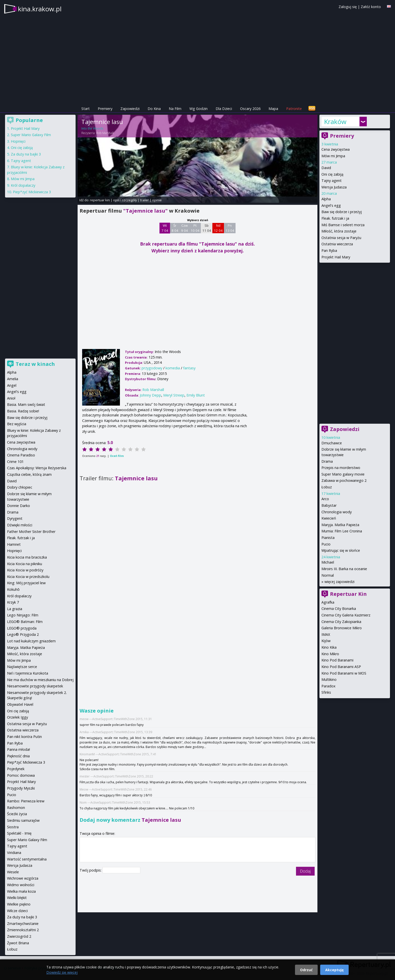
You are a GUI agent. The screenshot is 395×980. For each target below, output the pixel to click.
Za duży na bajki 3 (26, 154)
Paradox (328, 686)
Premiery (105, 109)
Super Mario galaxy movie (343, 474)
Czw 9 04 (185, 228)
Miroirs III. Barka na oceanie (344, 569)
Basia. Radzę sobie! (23, 411)
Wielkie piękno (19, 904)
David (326, 168)
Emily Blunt (196, 395)
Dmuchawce (332, 443)
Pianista (328, 538)
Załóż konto (371, 7)
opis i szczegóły (125, 200)
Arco (325, 499)
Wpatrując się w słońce (341, 550)
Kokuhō (13, 589)
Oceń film (117, 456)
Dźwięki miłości (20, 525)
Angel (12, 385)
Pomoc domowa (21, 775)
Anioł (11, 398)
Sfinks (326, 692)
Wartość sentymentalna (27, 859)
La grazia (15, 609)
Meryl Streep (174, 395)
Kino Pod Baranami (337, 660)
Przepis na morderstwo (341, 468)
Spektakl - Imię (19, 833)
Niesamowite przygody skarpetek (35, 686)
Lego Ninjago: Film (23, 615)
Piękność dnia (18, 756)
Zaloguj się (348, 7)
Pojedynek (16, 769)
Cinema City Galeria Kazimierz (346, 615)
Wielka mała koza (21, 891)
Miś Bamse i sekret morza (343, 225)
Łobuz (327, 487)
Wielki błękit (17, 898)
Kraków (335, 122)
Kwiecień (329, 518)
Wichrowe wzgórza (23, 878)
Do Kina (154, 109)
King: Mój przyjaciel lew (26, 583)
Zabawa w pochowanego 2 (344, 480)
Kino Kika (329, 647)
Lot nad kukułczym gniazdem (31, 641)
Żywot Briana (18, 943)
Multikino (329, 679)
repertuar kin (100, 200)
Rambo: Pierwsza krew (26, 801)
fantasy (189, 368)
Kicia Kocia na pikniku (25, 564)
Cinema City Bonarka (339, 609)
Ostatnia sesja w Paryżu (341, 238)
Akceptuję (334, 970)
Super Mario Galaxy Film (31, 135)
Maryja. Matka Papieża (340, 525)
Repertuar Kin (348, 594)
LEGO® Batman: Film (25, 622)
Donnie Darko (19, 506)
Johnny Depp (151, 395)
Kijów (326, 641)
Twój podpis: (91, 870)
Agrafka (328, 602)
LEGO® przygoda (22, 628)
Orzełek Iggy (18, 717)
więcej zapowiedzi (339, 582)
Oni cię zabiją (332, 174)
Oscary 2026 (250, 109)
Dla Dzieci (224, 109)
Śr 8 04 (175, 228)
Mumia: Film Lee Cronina (342, 531)
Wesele (13, 872)
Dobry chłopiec (20, 487)
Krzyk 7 (13, 602)
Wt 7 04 (165, 228)
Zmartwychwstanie (23, 924)
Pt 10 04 (195, 228)
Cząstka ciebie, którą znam (29, 474)
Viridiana (14, 853)
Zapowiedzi (130, 109)
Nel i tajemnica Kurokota (28, 673)
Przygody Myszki (21, 788)
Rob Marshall (105, 133)
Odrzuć (306, 970)
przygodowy (152, 368)
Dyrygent (15, 518)
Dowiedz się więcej (62, 972)
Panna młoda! (19, 749)
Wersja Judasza (334, 187)
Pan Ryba (329, 250)
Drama (327, 461)
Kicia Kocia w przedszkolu (28, 577)
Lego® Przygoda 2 (23, 634)
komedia (173, 368)
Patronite (294, 109)
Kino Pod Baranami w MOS (344, 673)
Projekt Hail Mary (336, 257)
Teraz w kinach (35, 364)
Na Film (175, 109)
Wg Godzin (199, 109)
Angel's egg (331, 205)
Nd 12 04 (218, 228)
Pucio (326, 544)
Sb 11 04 (207, 228)
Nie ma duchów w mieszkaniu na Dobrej (40, 680)
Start (86, 109)
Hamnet (14, 544)
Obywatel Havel (20, 704)
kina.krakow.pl (40, 9)
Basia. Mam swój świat (26, 404)
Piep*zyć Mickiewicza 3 (32, 192)
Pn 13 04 (230, 228)
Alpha (326, 199)
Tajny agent (332, 181)
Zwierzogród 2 (19, 936)
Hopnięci (18, 141)
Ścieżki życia (17, 814)
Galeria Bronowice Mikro (342, 628)
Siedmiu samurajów (23, 820)
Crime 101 (15, 462)
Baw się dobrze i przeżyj (342, 212)
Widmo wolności (21, 885)
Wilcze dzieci (17, 911)
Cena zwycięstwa (336, 149)
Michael (328, 562)
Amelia (13, 379)
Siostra (13, 827)
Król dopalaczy (23, 185)
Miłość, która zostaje (339, 231)
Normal (328, 575)
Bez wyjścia (17, 424)
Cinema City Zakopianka (341, 622)
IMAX (326, 634)
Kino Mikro (330, 654)
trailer (144, 200)
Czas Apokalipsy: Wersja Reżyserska (37, 468)
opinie (157, 200)
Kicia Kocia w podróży (25, 570)
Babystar (329, 505)
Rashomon (16, 808)
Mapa (273, 109)
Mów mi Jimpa (333, 156)
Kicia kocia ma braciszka (27, 557)
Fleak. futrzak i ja (335, 218)
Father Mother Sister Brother (31, 532)
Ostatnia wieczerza (337, 244)
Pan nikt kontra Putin (24, 737)
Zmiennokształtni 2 (23, 930)
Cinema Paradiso (21, 455)
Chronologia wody (337, 512)
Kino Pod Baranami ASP (341, 667)
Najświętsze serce (22, 667)
